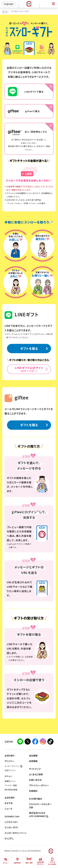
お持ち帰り (9, 756)
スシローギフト (11, 827)
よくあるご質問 (36, 774)
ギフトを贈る (29, 349)
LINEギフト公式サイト (29, 369)
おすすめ (9, 803)
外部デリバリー (10, 770)
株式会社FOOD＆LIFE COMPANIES (39, 814)
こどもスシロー (12, 822)
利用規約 (33, 791)
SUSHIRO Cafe (12, 816)
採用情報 (33, 761)
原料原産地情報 (11, 790)
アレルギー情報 (11, 785)
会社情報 (33, 756)
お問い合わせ (35, 780)
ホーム (5, 11)
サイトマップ (35, 769)
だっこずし (9, 838)
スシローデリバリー (13, 766)
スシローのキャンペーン (16, 833)
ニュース (9, 809)
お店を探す (10, 798)
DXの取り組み (36, 799)
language (9, 4)
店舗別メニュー (11, 781)
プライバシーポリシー (39, 785)
